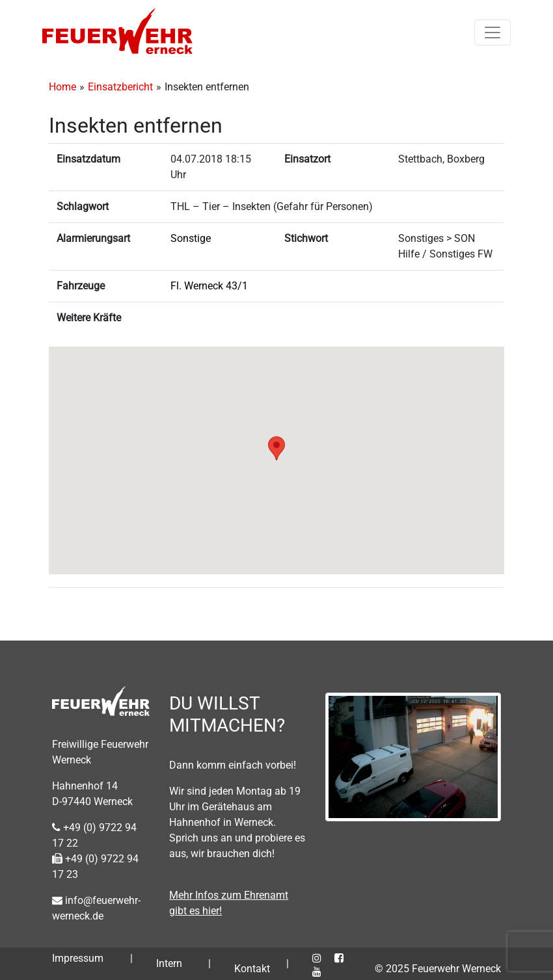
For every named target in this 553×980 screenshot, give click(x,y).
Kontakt (252, 969)
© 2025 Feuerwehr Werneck (438, 969)
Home (62, 87)
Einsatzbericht (120, 87)
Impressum (78, 958)
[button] (276, 448)
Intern (169, 963)
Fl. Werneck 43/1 (209, 286)
